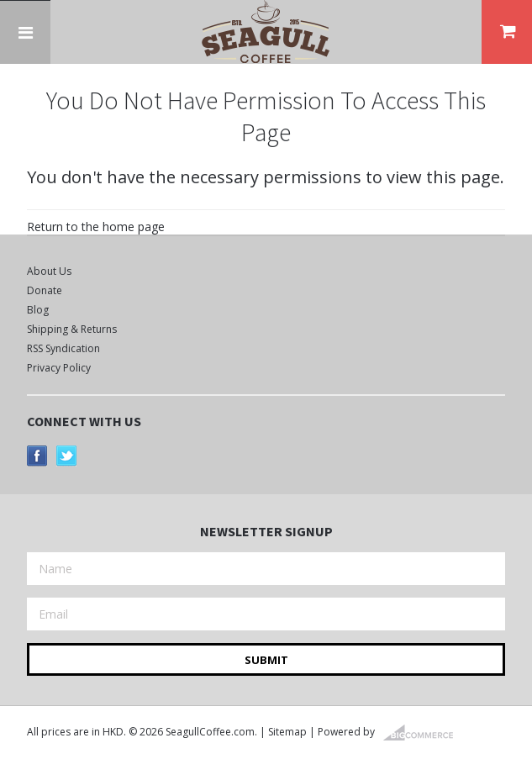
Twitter (67, 456)
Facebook (37, 456)
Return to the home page (96, 227)
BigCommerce (423, 733)
